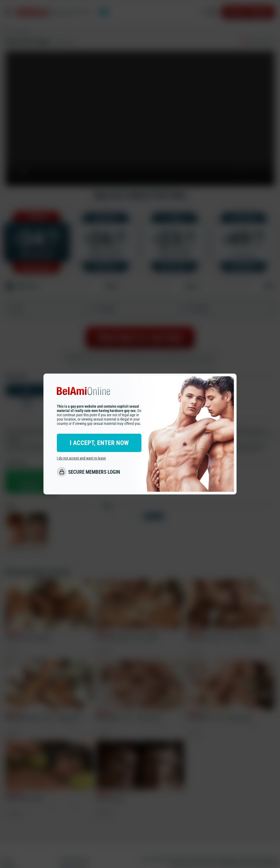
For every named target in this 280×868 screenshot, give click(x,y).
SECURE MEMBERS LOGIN (94, 472)
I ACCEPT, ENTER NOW (99, 443)
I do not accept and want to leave (81, 458)
